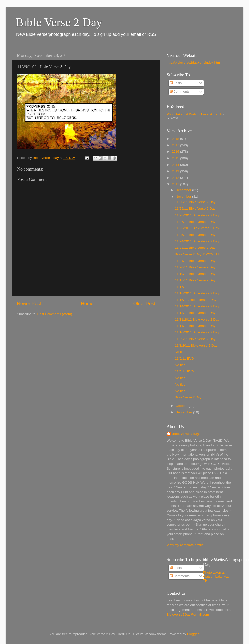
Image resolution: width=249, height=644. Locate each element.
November (184, 196)
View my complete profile (185, 545)
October (182, 406)
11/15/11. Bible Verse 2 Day (196, 300)
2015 (176, 158)
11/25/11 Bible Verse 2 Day (195, 235)
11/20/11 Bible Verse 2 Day (195, 267)
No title (180, 352)
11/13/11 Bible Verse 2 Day (195, 313)
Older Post (144, 304)
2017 (176, 145)
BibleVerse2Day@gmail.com (188, 614)
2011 (176, 184)
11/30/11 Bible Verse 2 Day (195, 202)
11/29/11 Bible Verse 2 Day (195, 209)
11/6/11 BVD (185, 359)
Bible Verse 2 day (185, 434)
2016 (176, 152)
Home (87, 304)
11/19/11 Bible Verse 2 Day (195, 274)
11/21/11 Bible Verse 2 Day (195, 261)
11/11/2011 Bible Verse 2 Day (197, 319)
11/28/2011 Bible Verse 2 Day (197, 215)
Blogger (193, 634)
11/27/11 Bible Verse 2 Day (195, 222)
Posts (176, 83)
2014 (176, 165)
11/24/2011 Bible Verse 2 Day (197, 241)
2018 (176, 139)
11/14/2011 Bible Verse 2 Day (197, 306)
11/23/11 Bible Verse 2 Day (195, 248)
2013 (176, 171)
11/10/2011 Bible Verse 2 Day (197, 332)
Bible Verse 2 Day (59, 22)
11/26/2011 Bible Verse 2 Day (197, 228)
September (184, 412)
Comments (180, 91)
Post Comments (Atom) (55, 314)
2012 (176, 178)
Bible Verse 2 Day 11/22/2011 (197, 254)
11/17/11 (182, 287)
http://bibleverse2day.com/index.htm (193, 62)
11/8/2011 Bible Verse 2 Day (196, 345)
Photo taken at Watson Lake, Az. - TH (194, 114)
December (184, 190)
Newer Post (29, 304)
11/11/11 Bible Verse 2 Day (195, 326)
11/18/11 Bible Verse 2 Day (195, 280)
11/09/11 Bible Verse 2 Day (195, 339)
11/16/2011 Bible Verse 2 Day (197, 293)
